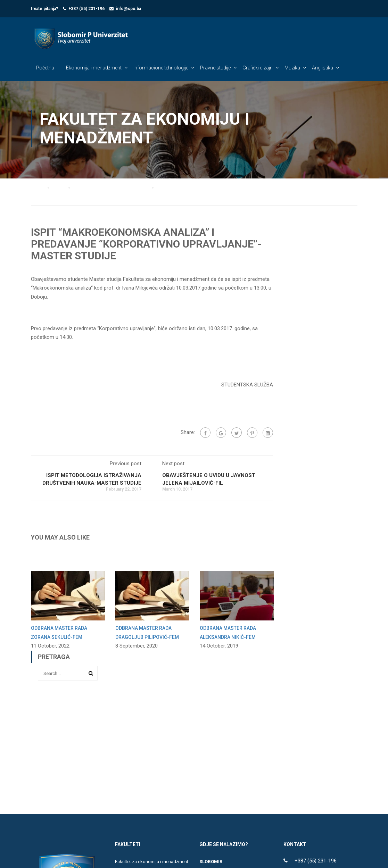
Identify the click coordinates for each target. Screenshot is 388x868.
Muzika (292, 68)
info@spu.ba (129, 9)
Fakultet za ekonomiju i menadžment (152, 864)
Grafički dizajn (258, 68)
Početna (45, 68)
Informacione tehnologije (161, 68)
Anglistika (323, 68)
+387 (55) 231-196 (86, 9)
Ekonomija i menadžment (94, 68)
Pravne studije (215, 68)
